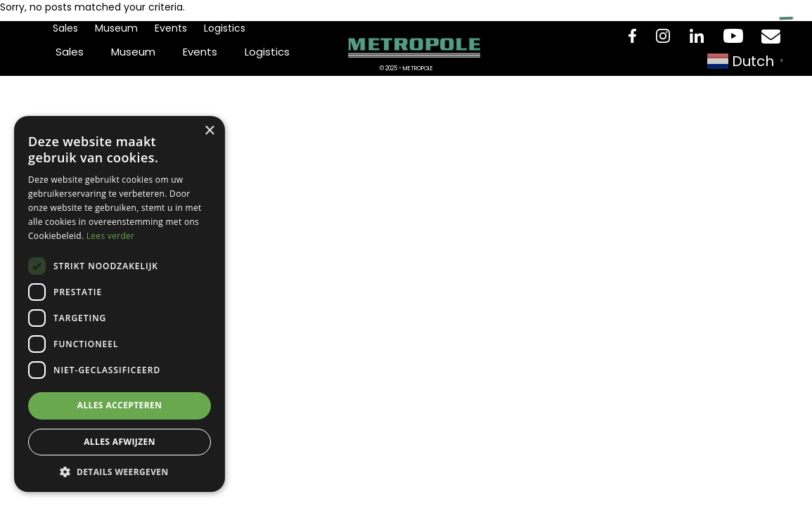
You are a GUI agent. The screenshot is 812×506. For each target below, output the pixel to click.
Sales (65, 28)
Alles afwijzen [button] (120, 442)
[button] (120, 471)
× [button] (209, 131)
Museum (116, 28)
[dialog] (120, 304)
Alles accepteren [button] (120, 405)
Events (171, 28)
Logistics (225, 28)
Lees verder (111, 236)
